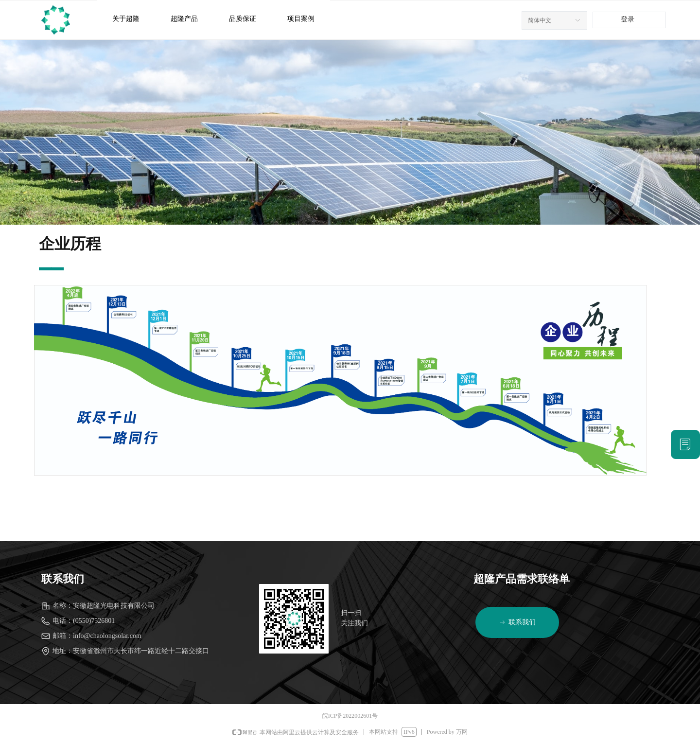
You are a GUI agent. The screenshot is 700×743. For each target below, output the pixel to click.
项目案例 (301, 19)
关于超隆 (126, 19)
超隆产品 (184, 19)
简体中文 (540, 20)
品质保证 (243, 19)
